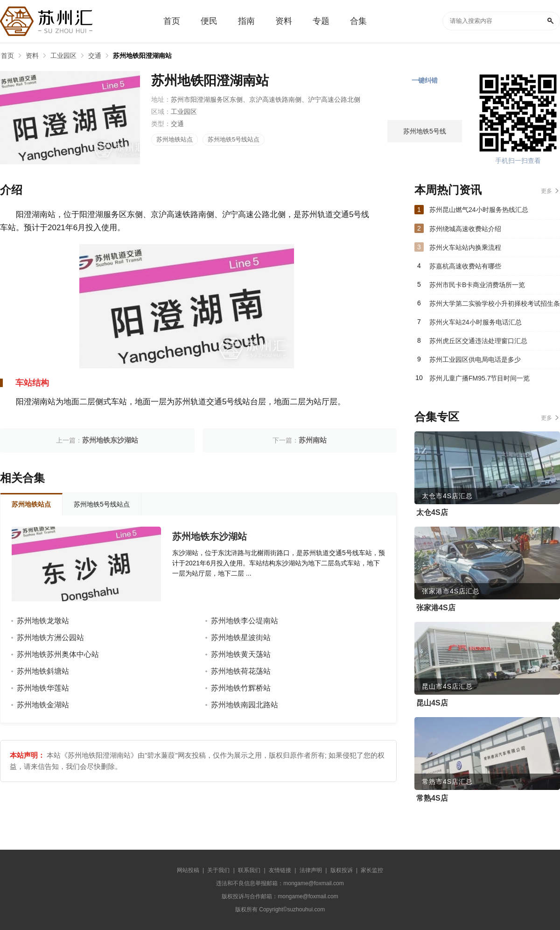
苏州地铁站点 (175, 139)
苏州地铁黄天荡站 (241, 654)
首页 (7, 56)
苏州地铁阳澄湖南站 (142, 56)
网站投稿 (188, 870)
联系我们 (249, 870)
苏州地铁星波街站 (241, 638)
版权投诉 (342, 870)
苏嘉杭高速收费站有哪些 (465, 266)
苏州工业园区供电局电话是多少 (475, 359)
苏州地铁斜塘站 (43, 671)
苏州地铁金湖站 (43, 705)
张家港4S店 (436, 608)
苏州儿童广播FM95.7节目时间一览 (479, 378)
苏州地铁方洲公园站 (50, 638)
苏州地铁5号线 (425, 131)
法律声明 (311, 870)
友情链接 (280, 870)
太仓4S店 (432, 512)
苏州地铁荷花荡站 (241, 671)
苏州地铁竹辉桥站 (241, 688)
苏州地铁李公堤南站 (245, 621)
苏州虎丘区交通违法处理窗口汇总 (478, 341)
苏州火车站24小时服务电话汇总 (476, 322)
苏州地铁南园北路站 (245, 705)
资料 (32, 56)
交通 (95, 56)
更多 (546, 191)
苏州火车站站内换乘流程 (465, 247)
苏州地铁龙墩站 (43, 621)
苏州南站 (313, 440)
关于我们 (218, 870)
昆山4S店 (432, 703)
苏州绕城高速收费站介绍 (465, 229)
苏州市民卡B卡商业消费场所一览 (477, 285)
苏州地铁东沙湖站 (110, 440)
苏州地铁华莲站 (43, 688)
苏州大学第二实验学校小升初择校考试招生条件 (495, 306)
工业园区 (63, 56)
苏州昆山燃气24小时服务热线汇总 (479, 210)
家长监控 (372, 870)
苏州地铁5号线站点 (234, 139)
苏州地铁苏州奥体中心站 (58, 654)
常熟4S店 (432, 798)
